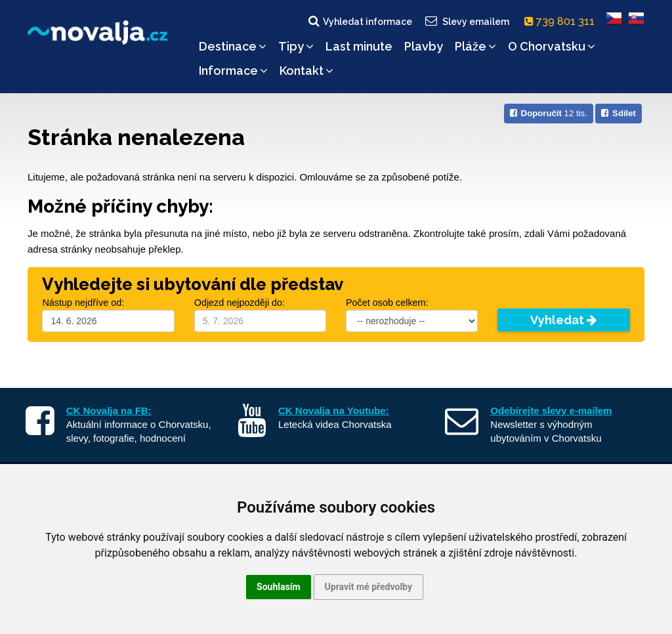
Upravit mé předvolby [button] (368, 587)
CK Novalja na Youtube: (334, 411)
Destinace (233, 46)
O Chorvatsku (552, 46)
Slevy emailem (467, 21)
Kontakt (306, 71)
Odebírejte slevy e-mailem (551, 411)
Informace (233, 71)
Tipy (296, 46)
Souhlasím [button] (279, 587)
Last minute (359, 46)
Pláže (475, 46)
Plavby (424, 46)
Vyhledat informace (359, 21)
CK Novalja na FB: (109, 411)
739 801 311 (562, 21)
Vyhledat (563, 320)
